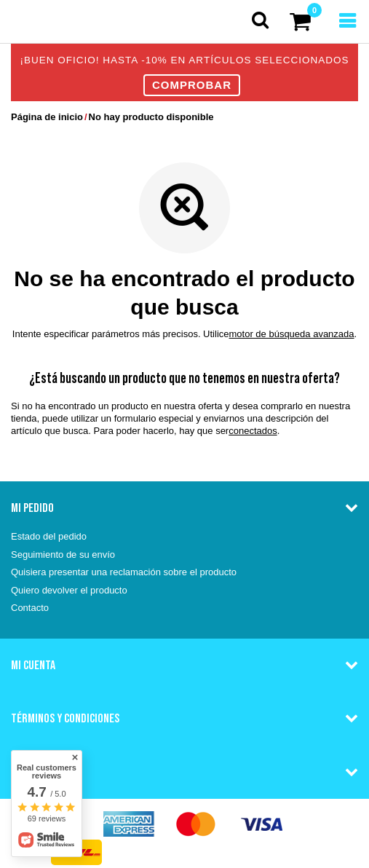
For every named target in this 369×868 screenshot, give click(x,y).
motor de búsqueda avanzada (292, 334)
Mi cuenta (33, 665)
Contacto (30, 608)
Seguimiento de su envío (63, 555)
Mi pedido (32, 508)
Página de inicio (47, 117)
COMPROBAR (192, 85)
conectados (253, 431)
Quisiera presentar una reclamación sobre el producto (124, 572)
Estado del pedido (49, 536)
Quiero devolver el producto (69, 590)
